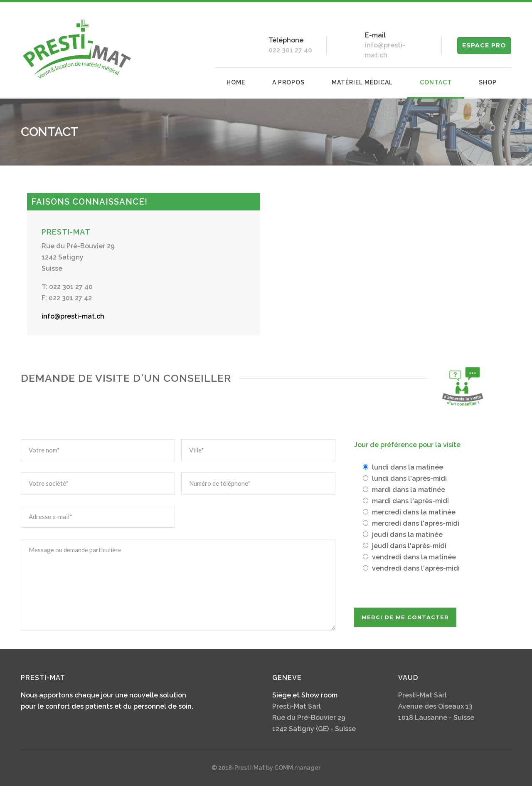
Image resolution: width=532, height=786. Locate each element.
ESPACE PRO (484, 45)
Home (236, 82)
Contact (436, 82)
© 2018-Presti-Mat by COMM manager (266, 768)
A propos (288, 82)
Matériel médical (362, 82)
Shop (488, 82)
